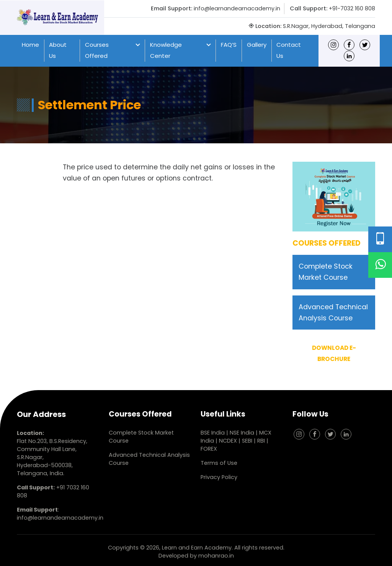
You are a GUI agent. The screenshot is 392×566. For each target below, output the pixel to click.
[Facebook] (349, 45)
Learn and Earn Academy (197, 548)
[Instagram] (333, 45)
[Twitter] (365, 45)
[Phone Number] (380, 239)
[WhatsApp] (380, 265)
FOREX (209, 449)
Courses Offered (97, 50)
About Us (58, 50)
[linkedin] (349, 56)
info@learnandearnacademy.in (237, 8)
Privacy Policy (219, 477)
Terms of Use (219, 463)
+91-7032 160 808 (352, 8)
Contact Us (289, 50)
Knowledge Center (166, 50)
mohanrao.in (216, 556)
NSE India (242, 433)
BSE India (213, 433)
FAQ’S (229, 45)
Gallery (257, 45)
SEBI (247, 441)
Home (30, 45)
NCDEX (229, 441)
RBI (261, 441)
